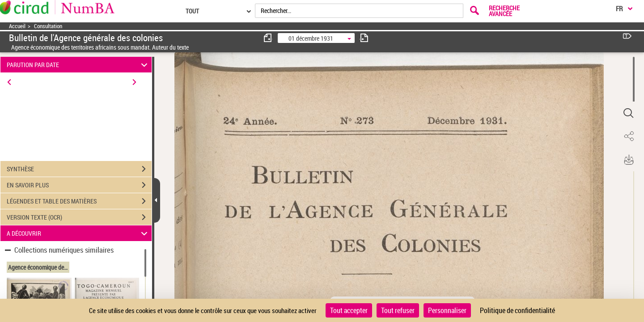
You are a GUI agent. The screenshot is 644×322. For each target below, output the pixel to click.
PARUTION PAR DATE (78, 65)
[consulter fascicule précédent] (268, 38)
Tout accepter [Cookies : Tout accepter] (349, 310)
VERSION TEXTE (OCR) (79, 217)
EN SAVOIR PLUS (79, 185)
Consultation (48, 26)
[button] (628, 113)
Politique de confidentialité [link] (517, 310)
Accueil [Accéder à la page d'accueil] (17, 26)
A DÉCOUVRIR (78, 233)
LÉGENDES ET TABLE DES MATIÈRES (79, 201)
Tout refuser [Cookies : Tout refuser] (398, 310)
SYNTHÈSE (79, 169)
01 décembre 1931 (311, 38)
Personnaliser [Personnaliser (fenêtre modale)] (447, 310)
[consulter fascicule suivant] (364, 38)
